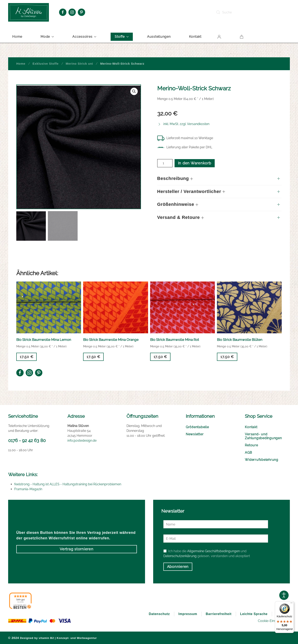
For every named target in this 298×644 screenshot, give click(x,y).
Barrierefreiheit (219, 614)
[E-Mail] (216, 539)
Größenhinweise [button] (178, 204)
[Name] (216, 524)
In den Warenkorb (195, 163)
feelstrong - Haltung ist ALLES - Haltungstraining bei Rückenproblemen (68, 484)
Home (17, 37)
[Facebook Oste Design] (63, 12)
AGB (248, 453)
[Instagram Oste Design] (72, 12)
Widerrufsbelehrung (262, 460)
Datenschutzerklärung (180, 556)
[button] (134, 91)
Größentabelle (197, 427)
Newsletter (195, 434)
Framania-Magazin (28, 489)
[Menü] (291, 604)
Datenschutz (159, 614)
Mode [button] (47, 37)
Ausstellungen (159, 37)
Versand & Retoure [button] (181, 217)
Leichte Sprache (254, 614)
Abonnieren (178, 567)
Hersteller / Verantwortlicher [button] (191, 191)
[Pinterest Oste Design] (81, 12)
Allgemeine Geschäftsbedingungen (213, 551)
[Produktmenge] (165, 163)
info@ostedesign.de (82, 441)
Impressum (188, 614)
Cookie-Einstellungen (274, 621)
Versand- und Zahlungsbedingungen (263, 436)
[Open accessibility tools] (284, 595)
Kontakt (195, 37)
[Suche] (244, 12)
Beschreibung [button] (175, 178)
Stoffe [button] (122, 37)
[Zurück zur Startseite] (29, 12)
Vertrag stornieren (77, 549)
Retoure (251, 445)
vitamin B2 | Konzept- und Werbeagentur (68, 638)
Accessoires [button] (84, 37)
